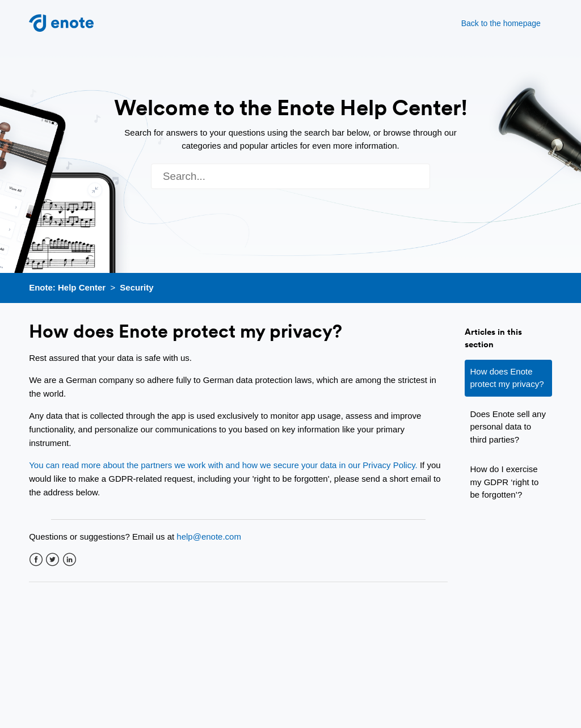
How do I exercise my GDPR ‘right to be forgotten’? (505, 482)
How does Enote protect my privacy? (507, 378)
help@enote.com (209, 536)
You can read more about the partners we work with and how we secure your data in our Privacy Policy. (223, 465)
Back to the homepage (501, 23)
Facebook (36, 560)
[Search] (290, 176)
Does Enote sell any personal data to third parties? (508, 427)
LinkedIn (70, 560)
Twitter (52, 560)
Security (136, 287)
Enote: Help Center (67, 287)
